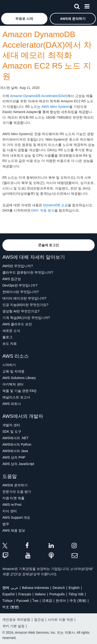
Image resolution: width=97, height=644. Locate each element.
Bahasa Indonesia (35, 588)
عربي (14, 588)
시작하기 (9, 365)
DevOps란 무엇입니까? (20, 285)
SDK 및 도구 (12, 431)
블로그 (7, 337)
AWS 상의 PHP (14, 457)
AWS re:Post (12, 505)
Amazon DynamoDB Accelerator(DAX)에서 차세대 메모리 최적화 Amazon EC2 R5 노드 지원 (47, 55)
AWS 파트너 (12, 404)
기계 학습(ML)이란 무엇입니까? (26, 318)
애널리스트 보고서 (16, 397)
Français (25, 594)
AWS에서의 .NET (15, 438)
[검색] (77, 6)
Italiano (40, 594)
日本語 (47, 601)
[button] (24, 19)
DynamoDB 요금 (55, 205)
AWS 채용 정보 (14, 530)
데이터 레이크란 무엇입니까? (24, 298)
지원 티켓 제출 (13, 498)
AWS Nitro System (55, 107)
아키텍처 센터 (13, 384)
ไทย (35, 601)
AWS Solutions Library (19, 378)
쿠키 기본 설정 (13, 626)
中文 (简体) (78, 601)
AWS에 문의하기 (15, 485)
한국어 (61, 601)
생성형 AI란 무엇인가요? (21, 311)
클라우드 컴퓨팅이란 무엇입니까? (28, 272)
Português (57, 594)
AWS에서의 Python (17, 444)
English (74, 588)
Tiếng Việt (76, 594)
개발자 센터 (11, 425)
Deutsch (59, 588)
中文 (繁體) (11, 607)
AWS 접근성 (12, 279)
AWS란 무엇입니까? (18, 266)
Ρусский (23, 601)
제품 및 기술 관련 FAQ (19, 391)
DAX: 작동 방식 (43, 210)
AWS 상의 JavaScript (18, 464)
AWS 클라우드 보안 (17, 324)
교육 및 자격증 (13, 371)
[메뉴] (87, 6)
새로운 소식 (11, 331)
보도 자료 (10, 344)
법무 (6, 524)
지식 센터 (10, 511)
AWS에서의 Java (15, 451)
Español (9, 594)
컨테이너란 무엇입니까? (21, 292)
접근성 (39, 620)
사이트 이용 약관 (60, 620)
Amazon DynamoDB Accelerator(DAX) (39, 96)
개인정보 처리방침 (16, 620)
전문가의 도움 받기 (17, 492)
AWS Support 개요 (16, 517)
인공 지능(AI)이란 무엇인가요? (25, 305)
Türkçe (8, 601)
